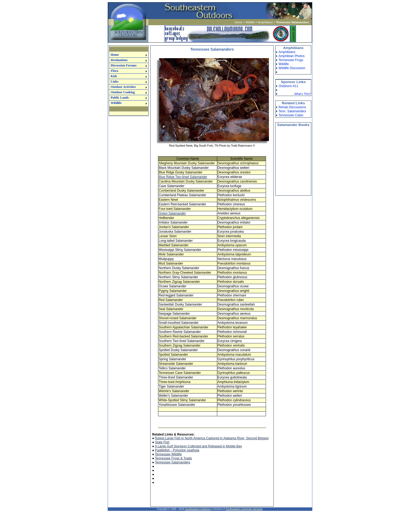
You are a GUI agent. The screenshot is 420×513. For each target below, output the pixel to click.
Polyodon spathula (186, 450)
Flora (114, 71)
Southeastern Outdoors (198, 509)
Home (238, 22)
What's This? (303, 94)
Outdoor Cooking (123, 92)
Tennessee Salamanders (172, 462)
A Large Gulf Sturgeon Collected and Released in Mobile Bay (198, 446)
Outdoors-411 (288, 86)
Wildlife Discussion (292, 68)
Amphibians (265, 22)
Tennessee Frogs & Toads (173, 458)
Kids (114, 76)
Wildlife (250, 22)
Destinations (119, 60)
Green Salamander (172, 213)
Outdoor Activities (123, 87)
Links (115, 81)
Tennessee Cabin (291, 115)
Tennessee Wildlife (168, 454)
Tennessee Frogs (291, 60)
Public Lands (120, 98)
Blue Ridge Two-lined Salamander (183, 177)
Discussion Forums (124, 65)
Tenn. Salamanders (292, 111)
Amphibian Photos (292, 56)
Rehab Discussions (292, 107)
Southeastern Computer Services (244, 509)
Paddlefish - (164, 450)
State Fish (162, 442)
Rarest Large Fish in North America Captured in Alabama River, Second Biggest (212, 438)
